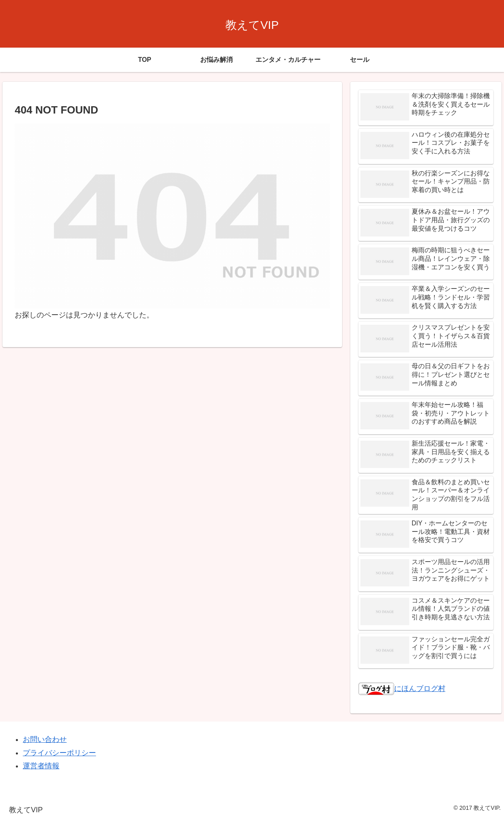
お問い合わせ (45, 739)
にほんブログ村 (402, 689)
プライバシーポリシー (59, 753)
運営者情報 (41, 766)
